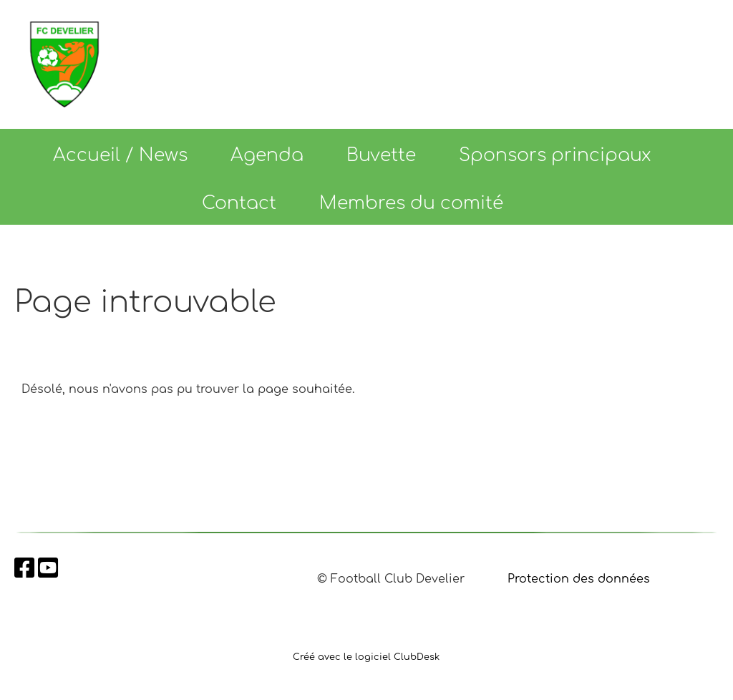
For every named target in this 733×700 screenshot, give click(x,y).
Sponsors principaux (555, 155)
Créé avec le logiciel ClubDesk (366, 657)
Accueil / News (120, 155)
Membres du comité (411, 203)
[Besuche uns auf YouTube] (48, 569)
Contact (239, 203)
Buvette (381, 155)
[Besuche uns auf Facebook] (24, 569)
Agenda (267, 155)
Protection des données (579, 579)
